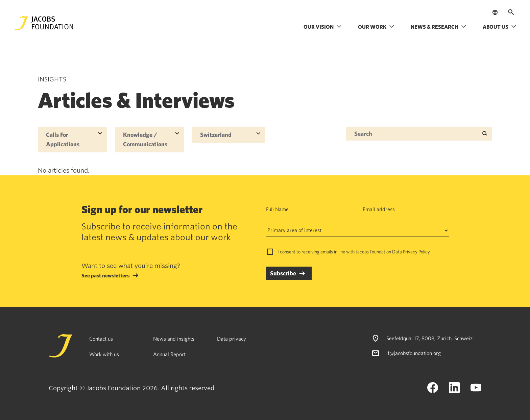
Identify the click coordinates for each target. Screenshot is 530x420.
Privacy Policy (416, 252)
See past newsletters (105, 275)
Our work (376, 27)
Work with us (104, 354)
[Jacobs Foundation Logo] (44, 23)
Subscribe (283, 273)
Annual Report (169, 354)
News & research (439, 27)
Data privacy (232, 339)
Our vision (323, 27)
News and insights (174, 339)
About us (500, 27)
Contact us (101, 339)
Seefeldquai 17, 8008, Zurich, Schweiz (429, 338)
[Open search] (511, 12)
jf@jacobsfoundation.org (414, 353)
